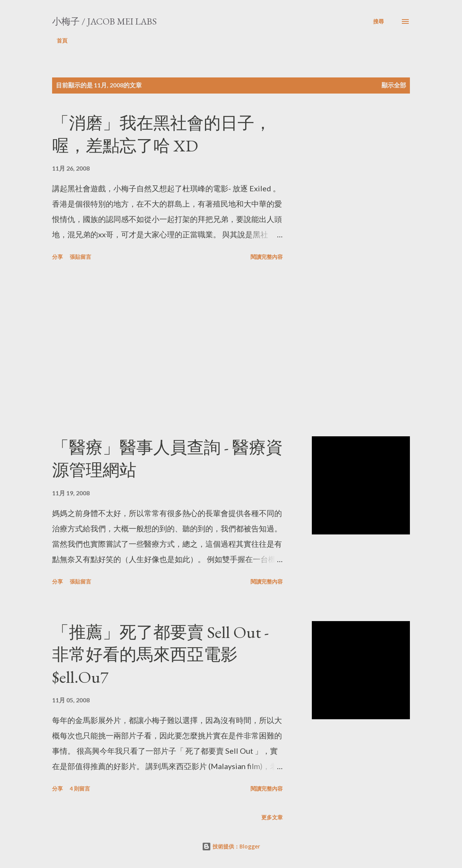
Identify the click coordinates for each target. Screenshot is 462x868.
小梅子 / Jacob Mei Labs (104, 21)
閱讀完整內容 (267, 257)
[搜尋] (378, 21)
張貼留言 (80, 257)
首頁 (62, 40)
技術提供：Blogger (231, 846)
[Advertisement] (182, 350)
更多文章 (272, 817)
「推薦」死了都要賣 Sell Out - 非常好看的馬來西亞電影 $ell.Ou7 (161, 654)
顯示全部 (394, 85)
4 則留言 (80, 788)
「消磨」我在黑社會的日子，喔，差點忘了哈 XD (162, 134)
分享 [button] (57, 257)
